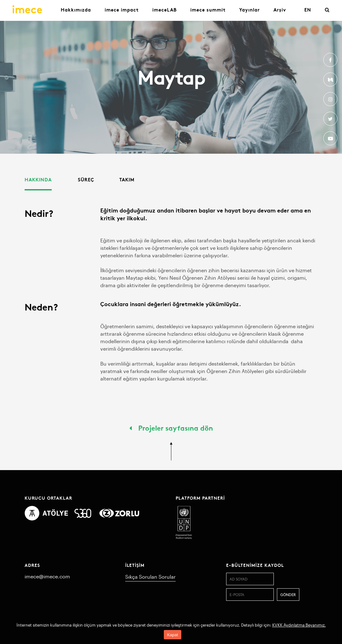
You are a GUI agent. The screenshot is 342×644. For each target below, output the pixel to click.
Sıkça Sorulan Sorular (150, 577)
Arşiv (280, 9)
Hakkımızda (76, 9)
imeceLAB (164, 9)
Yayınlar (249, 9)
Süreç (86, 179)
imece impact (122, 9)
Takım (127, 179)
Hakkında (38, 179)
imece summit (208, 9)
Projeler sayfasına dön (171, 427)
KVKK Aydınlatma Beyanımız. (299, 625)
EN (308, 9)
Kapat (172, 635)
